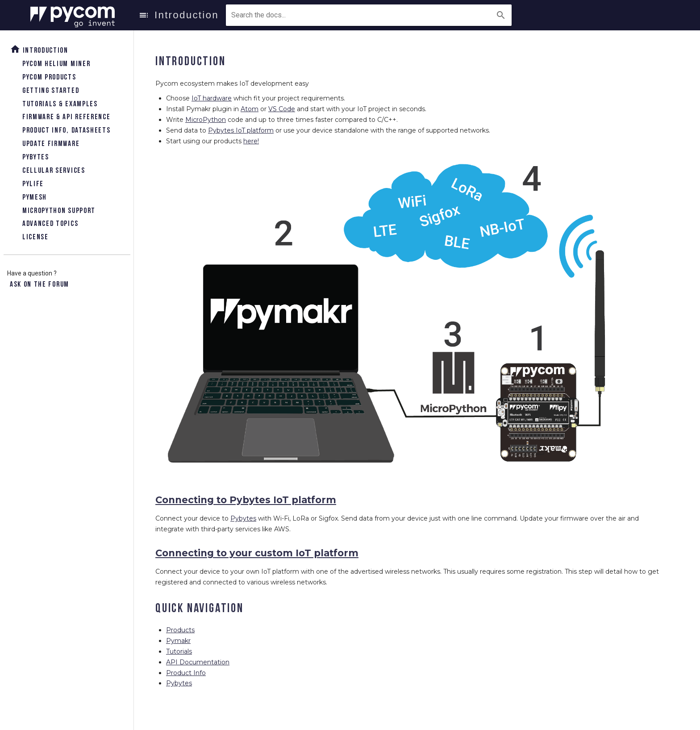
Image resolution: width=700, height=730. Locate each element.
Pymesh (35, 198)
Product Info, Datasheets (66, 131)
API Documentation (198, 662)
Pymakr (178, 641)
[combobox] (272, 15)
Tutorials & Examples (60, 104)
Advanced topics (50, 224)
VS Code (282, 109)
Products (180, 630)
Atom (250, 109)
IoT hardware (212, 98)
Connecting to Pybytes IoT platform (246, 500)
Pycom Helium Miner (56, 64)
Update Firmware (51, 144)
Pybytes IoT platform (241, 130)
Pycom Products (49, 77)
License (35, 237)
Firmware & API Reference (66, 117)
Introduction (39, 49)
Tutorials (179, 651)
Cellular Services (54, 171)
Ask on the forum (40, 285)
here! (251, 141)
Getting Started (51, 91)
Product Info (186, 673)
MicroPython (206, 120)
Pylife (33, 184)
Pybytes (36, 157)
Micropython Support (59, 211)
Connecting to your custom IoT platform (257, 553)
